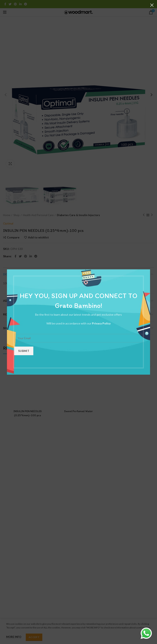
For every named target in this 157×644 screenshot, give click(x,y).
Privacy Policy (101, 323)
